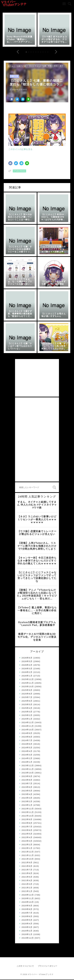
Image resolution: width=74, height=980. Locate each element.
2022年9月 (27, 820)
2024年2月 (27, 759)
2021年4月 (27, 881)
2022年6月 (27, 831)
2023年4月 (27, 795)
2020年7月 (27, 913)
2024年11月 (28, 726)
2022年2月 (27, 845)
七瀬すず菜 (21, 66)
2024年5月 (27, 748)
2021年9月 (27, 863)
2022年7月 (27, 827)
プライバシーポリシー (48, 966)
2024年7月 (27, 741)
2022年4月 (27, 838)
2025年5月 (27, 705)
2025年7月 (27, 698)
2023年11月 (28, 769)
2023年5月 (27, 791)
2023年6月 (27, 787)
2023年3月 (27, 798)
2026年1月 (27, 676)
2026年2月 (27, 673)
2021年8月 (27, 866)
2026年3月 (27, 669)
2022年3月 (27, 841)
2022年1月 (27, 849)
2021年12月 (28, 852)
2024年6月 (27, 744)
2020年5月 (27, 920)
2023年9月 (27, 777)
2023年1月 (27, 805)
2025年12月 (28, 680)
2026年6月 (27, 658)
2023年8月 (27, 780)
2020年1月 (27, 935)
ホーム (11, 66)
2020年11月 (28, 899)
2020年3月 (27, 928)
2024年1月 (27, 762)
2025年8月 (27, 694)
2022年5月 (27, 834)
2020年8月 (27, 910)
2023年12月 (28, 766)
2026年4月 (27, 665)
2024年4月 (27, 752)
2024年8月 (27, 737)
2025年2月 (27, 716)
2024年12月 (28, 723)
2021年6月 (27, 874)
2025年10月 (28, 687)
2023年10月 (28, 773)
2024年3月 (27, 755)
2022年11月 (28, 813)
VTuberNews (19, 171)
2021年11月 (28, 856)
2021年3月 (27, 884)
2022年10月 (28, 816)
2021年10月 (28, 859)
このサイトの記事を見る (20, 150)
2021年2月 (27, 888)
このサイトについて (25, 966)
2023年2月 (27, 802)
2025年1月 (27, 719)
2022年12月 (28, 809)
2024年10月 (28, 730)
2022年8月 (27, 823)
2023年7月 (27, 784)
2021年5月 (27, 877)
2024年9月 (27, 734)
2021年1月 (27, 892)
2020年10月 (28, 902)
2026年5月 (27, 662)
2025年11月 (28, 683)
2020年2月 (27, 931)
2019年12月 (28, 938)
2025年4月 (27, 708)
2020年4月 (27, 924)
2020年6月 (27, 917)
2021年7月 (27, 870)
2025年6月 (27, 701)
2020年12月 (28, 895)
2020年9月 (27, 906)
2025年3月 (27, 712)
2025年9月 (27, 690)
